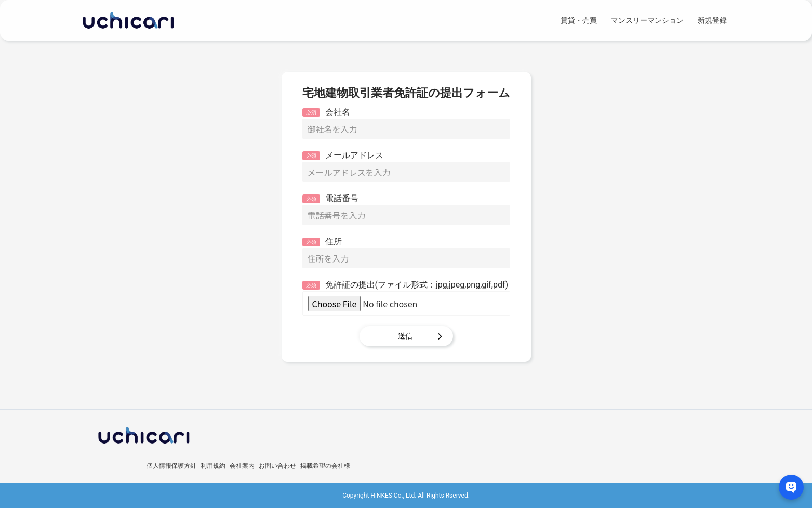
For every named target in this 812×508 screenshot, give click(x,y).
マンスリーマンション (647, 20)
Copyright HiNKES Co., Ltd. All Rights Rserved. (406, 496)
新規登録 (712, 20)
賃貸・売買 (579, 20)
